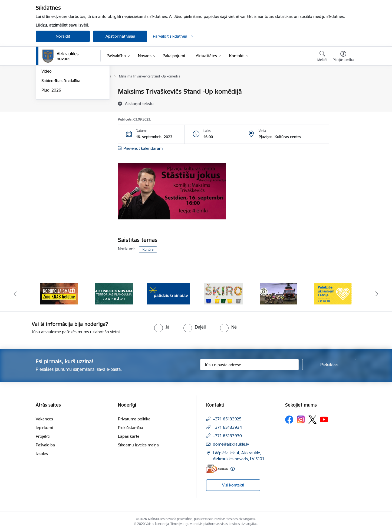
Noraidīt (63, 36)
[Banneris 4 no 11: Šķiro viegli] (223, 293)
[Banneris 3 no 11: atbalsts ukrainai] (169, 293)
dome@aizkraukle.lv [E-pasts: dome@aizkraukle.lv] (231, 444)
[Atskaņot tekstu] (139, 103)
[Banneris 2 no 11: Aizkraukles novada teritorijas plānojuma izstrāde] (114, 293)
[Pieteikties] (329, 365)
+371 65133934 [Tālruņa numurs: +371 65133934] (227, 427)
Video (47, 130)
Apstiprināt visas (120, 36)
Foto (46, 120)
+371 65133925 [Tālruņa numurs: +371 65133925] (227, 419)
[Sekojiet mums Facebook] (289, 420)
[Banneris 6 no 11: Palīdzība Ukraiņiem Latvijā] (333, 293)
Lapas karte (129, 436)
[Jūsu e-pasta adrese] (250, 365)
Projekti (43, 436)
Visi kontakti (233, 485)
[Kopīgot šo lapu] (343, 103)
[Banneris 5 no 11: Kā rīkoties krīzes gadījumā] (278, 293)
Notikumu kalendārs (60, 92)
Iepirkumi (44, 428)
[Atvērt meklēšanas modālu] (322, 57)
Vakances (44, 419)
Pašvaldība (45, 445)
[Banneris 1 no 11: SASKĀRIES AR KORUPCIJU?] (59, 293)
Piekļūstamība (131, 428)
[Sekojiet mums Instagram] (301, 419)
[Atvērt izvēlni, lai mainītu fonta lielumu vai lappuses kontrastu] (343, 57)
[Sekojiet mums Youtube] (324, 419)
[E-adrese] (217, 469)
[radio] (162, 327)
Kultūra (148, 249)
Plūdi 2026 (51, 148)
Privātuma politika (134, 419)
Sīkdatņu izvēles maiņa (138, 445)
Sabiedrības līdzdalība (61, 139)
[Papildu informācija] (233, 469)
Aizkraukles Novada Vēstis (65, 111)
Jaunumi (49, 101)
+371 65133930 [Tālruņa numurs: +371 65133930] (227, 436)
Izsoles (42, 454)
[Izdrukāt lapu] (343, 89)
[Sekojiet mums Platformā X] (312, 420)
